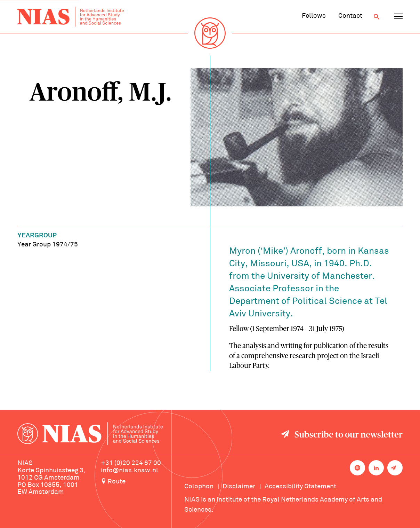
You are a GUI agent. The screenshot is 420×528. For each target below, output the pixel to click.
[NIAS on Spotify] (357, 468)
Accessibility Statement (300, 487)
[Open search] (377, 17)
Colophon (199, 487)
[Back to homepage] (71, 17)
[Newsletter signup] (395, 468)
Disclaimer (239, 487)
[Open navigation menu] (398, 17)
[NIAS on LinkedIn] (376, 468)
